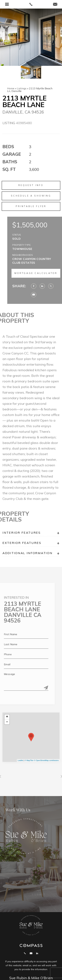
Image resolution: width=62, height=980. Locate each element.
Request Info (31, 193)
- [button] (7, 722)
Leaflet (20, 760)
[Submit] (38, 688)
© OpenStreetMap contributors (46, 760)
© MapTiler (29, 760)
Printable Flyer (31, 214)
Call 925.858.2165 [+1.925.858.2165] (25, 953)
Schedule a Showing (31, 204)
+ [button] (7, 717)
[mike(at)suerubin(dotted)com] (55, 5)
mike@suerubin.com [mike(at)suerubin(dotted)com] (31, 953)
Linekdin (37, 953)
